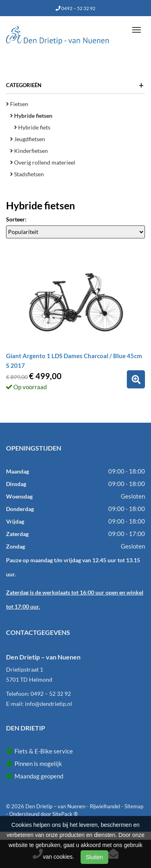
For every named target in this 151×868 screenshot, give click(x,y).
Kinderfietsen (29, 151)
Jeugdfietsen (28, 139)
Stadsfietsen (27, 174)
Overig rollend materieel (43, 162)
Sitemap (134, 806)
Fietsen (17, 104)
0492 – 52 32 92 (75, 8)
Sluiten (94, 857)
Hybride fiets (32, 127)
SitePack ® (65, 814)
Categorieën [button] (75, 85)
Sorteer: (16, 219)
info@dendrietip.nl (49, 704)
